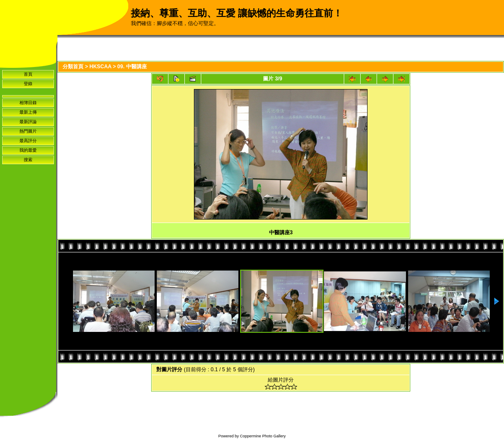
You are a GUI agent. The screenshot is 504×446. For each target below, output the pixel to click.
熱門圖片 (28, 131)
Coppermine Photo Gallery (263, 436)
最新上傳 (28, 112)
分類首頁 (73, 67)
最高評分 (28, 141)
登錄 (28, 84)
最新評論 (28, 122)
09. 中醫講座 (132, 67)
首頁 (28, 74)
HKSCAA (100, 67)
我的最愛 (28, 150)
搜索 (28, 160)
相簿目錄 (28, 103)
